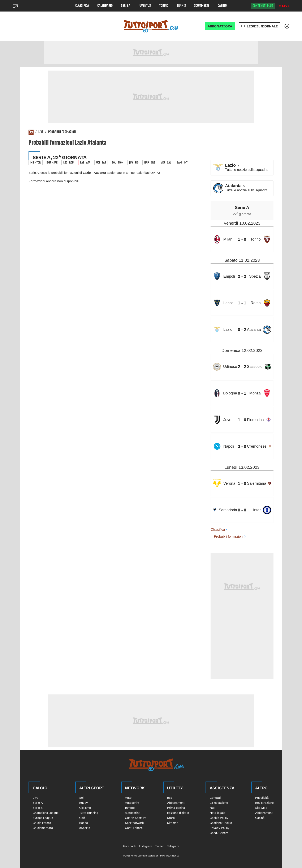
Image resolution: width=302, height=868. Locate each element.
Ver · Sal (166, 163)
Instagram (146, 846)
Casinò (222, 6)
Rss (170, 798)
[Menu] (16, 6)
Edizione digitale (178, 813)
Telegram (173, 846)
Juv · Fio (134, 163)
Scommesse (202, 6)
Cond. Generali (220, 833)
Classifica (82, 6)
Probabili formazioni (62, 132)
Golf (82, 818)
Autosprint (132, 803)
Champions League (46, 813)
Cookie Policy (219, 818)
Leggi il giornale (262, 26)
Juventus (145, 6)
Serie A (126, 6)
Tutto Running (89, 813)
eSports (85, 828)
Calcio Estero (42, 823)
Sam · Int (182, 163)
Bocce (84, 823)
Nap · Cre (150, 163)
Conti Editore (134, 828)
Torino (164, 6)
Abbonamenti (176, 803)
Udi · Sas (101, 163)
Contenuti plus (263, 6)
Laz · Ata (85, 163)
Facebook (129, 846)
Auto (128, 798)
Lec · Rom (69, 163)
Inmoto (130, 808)
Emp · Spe (52, 163)
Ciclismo (85, 808)
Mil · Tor (36, 163)
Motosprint (132, 813)
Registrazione (264, 803)
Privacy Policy (220, 828)
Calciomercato (43, 828)
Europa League (43, 818)
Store (171, 818)
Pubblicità (262, 798)
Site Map (261, 808)
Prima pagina (176, 808)
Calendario (105, 6)
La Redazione (219, 803)
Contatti (215, 798)
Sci (81, 798)
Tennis (181, 6)
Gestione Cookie (221, 823)
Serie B (38, 808)
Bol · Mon (118, 163)
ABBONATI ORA (220, 26)
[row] (242, 239)
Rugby (84, 803)
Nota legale (218, 813)
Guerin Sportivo (136, 818)
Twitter (159, 846)
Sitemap (173, 823)
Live (286, 6)
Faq (212, 808)
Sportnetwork (134, 823)
